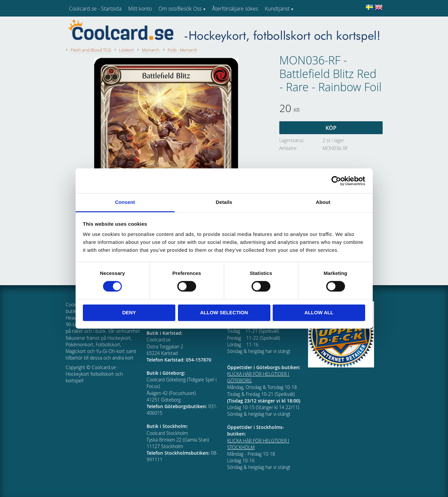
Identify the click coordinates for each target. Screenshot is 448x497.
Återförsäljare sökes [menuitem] (235, 9)
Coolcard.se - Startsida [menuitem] (95, 9)
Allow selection (224, 312)
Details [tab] (224, 202)
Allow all (319, 312)
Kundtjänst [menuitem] (277, 9)
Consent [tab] (125, 202)
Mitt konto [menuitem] (140, 9)
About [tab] (323, 202)
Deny (129, 312)
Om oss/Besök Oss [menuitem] (180, 9)
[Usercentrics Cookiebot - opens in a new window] (336, 181)
